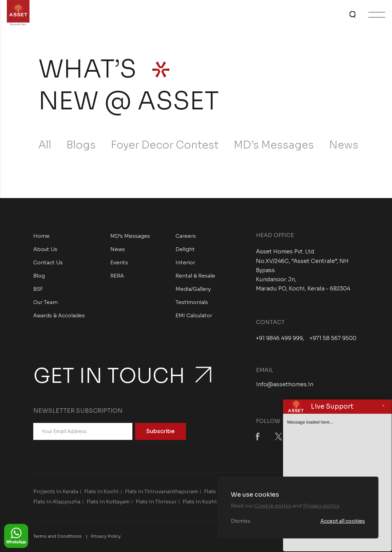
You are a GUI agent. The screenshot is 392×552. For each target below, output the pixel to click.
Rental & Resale (195, 276)
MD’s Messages (274, 145)
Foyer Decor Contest (165, 145)
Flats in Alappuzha (57, 502)
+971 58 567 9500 (333, 338)
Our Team (45, 302)
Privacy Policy (106, 536)
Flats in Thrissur (156, 502)
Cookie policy (273, 506)
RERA (117, 276)
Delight (185, 249)
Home (41, 236)
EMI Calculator (194, 315)
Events (119, 262)
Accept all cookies (343, 521)
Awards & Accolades (59, 315)
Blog (39, 276)
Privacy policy (321, 506)
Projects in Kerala (56, 491)
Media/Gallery (193, 289)
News (344, 145)
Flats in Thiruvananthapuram (161, 491)
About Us (45, 249)
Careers (186, 236)
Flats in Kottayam (108, 502)
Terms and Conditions (58, 536)
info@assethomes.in (285, 384)
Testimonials (192, 302)
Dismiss (241, 521)
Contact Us (48, 262)
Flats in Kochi (101, 491)
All (45, 145)
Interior (185, 262)
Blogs (81, 145)
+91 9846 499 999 (279, 338)
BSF (38, 289)
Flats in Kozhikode (206, 502)
